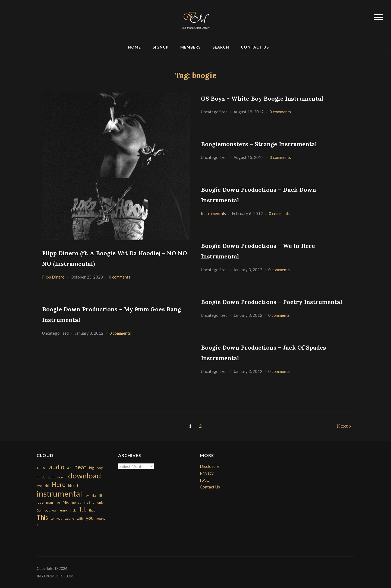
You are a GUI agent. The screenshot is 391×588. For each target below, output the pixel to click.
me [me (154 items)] (58, 502)
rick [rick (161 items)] (73, 510)
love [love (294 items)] (40, 502)
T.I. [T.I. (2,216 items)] (82, 509)
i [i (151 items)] (78, 486)
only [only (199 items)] (100, 502)
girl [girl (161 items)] (47, 486)
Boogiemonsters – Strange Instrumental (259, 144)
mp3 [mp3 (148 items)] (87, 502)
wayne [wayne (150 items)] (70, 518)
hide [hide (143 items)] (71, 486)
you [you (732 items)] (90, 518)
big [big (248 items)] (92, 468)
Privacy (207, 473)
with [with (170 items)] (80, 518)
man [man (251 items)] (50, 502)
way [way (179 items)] (59, 518)
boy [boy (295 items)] (100, 468)
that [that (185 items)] (92, 510)
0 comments (120, 277)
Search (221, 47)
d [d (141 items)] (106, 468)
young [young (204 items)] (101, 518)
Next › (344, 426)
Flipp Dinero (53, 277)
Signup (161, 47)
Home (134, 47)
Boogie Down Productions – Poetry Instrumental (272, 302)
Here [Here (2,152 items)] (59, 485)
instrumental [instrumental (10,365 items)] (59, 493)
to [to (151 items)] (52, 518)
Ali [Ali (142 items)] (38, 468)
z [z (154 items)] (37, 525)
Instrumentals (213, 213)
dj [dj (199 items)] (38, 477)
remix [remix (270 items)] (63, 510)
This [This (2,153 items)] (42, 517)
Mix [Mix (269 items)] (66, 502)
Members (190, 47)
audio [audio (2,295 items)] (57, 467)
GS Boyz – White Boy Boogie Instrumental (262, 99)
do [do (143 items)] (44, 477)
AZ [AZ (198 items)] (69, 468)
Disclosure (210, 466)
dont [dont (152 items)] (51, 477)
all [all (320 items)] (45, 468)
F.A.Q (205, 480)
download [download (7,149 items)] (85, 476)
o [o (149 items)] (94, 502)
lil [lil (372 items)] (101, 495)
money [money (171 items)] (76, 502)
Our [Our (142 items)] (39, 510)
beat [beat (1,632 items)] (80, 467)
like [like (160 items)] (94, 495)
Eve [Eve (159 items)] (39, 486)
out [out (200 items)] (47, 510)
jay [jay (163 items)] (87, 495)
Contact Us (255, 47)
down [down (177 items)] (61, 477)
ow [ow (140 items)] (54, 510)
